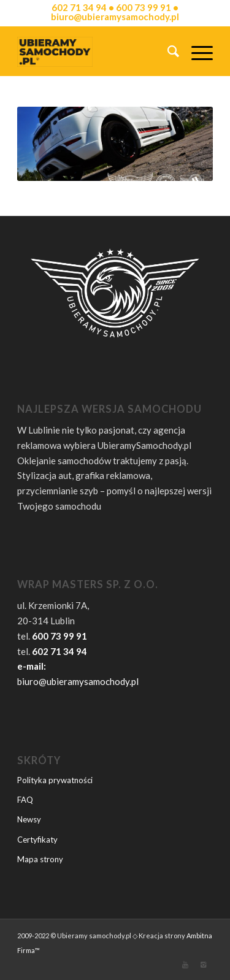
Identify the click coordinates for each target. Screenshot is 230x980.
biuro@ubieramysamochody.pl (78, 681)
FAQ (25, 800)
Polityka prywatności (55, 780)
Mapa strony (40, 859)
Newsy (29, 819)
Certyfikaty (37, 840)
